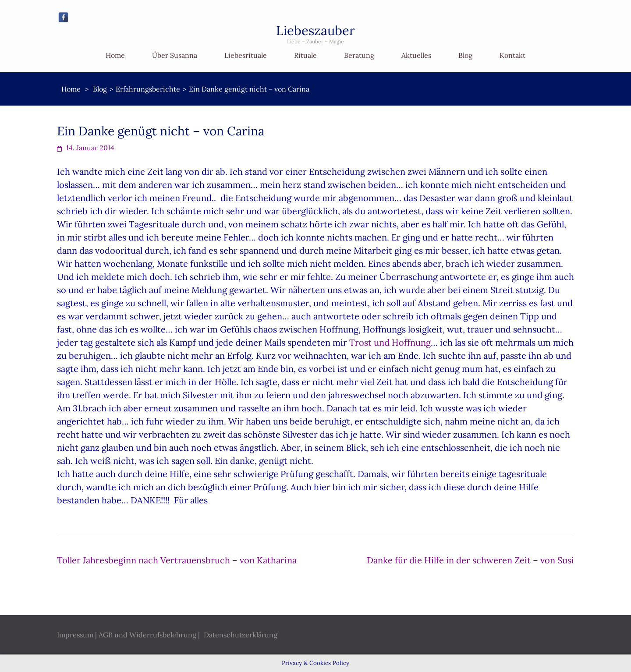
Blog (465, 55)
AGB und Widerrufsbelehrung (147, 635)
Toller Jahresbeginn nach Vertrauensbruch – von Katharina (177, 560)
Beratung (359, 55)
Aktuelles (416, 55)
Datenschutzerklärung (241, 635)
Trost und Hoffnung (390, 342)
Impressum (75, 635)
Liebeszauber (315, 30)
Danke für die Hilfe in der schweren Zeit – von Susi (470, 560)
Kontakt (512, 55)
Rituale (305, 55)
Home (115, 55)
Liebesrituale (246, 55)
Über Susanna (175, 55)
